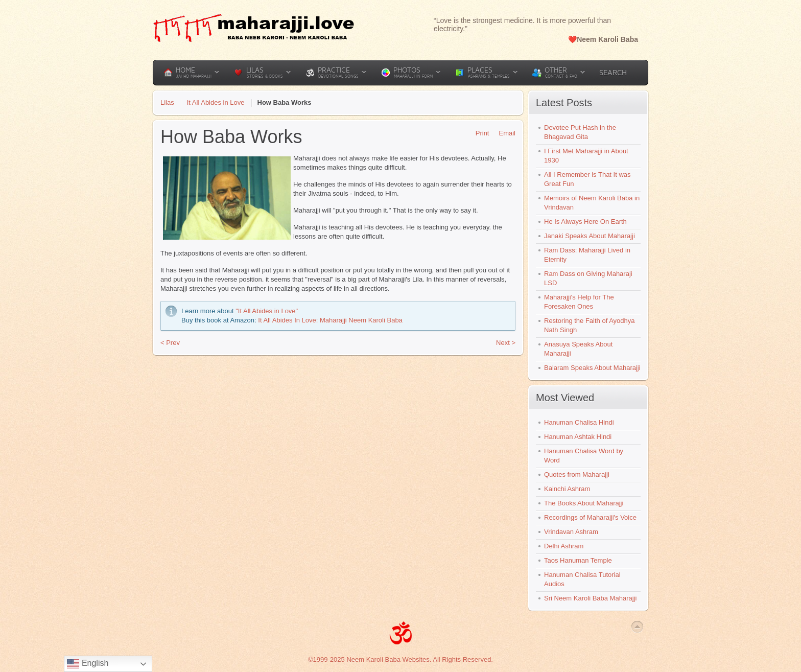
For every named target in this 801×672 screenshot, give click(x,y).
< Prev (170, 343)
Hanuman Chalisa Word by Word (584, 456)
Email (503, 133)
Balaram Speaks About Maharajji (592, 368)
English (88, 664)
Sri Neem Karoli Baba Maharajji (590, 598)
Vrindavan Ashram (571, 532)
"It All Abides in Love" (267, 311)
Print (479, 133)
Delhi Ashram (564, 546)
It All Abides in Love (216, 102)
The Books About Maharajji (584, 503)
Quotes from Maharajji (577, 474)
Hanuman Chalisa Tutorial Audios (582, 579)
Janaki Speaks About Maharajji (590, 236)
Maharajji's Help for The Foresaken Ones (579, 302)
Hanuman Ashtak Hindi (578, 437)
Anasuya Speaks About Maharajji (578, 349)
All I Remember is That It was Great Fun (587, 179)
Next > (506, 343)
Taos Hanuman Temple (578, 560)
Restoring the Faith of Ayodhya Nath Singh (590, 325)
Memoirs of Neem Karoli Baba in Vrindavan (592, 203)
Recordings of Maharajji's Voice (590, 517)
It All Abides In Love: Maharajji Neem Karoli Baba (330, 320)
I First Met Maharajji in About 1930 (586, 156)
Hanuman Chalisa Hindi (579, 422)
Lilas (167, 102)
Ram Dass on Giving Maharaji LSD (588, 278)
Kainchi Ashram (567, 489)
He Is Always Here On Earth (585, 222)
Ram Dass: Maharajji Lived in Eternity (587, 255)
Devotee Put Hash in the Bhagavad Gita (580, 132)
